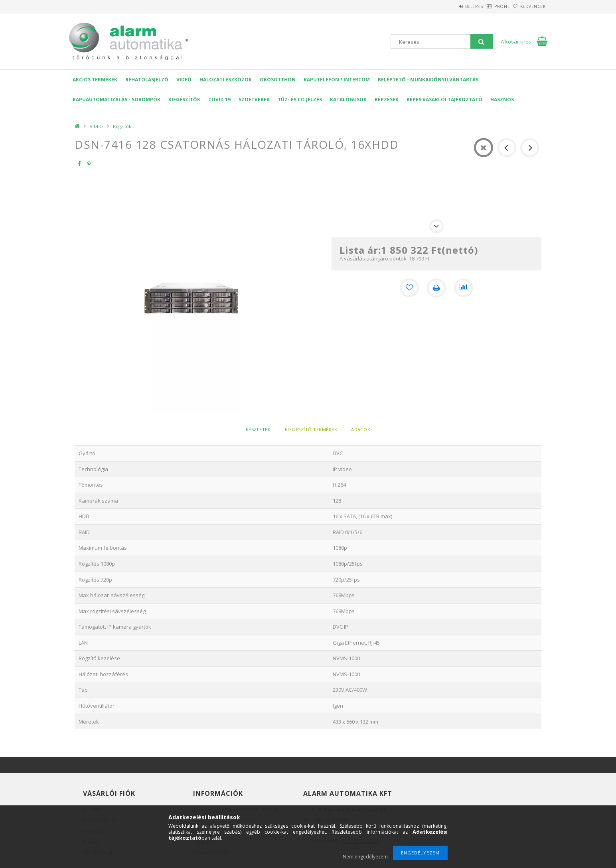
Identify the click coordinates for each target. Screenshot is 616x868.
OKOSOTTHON (278, 80)
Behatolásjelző (147, 80)
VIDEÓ (184, 80)
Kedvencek (529, 6)
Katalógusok (348, 100)
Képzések (387, 100)
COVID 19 (219, 100)
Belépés (453, 6)
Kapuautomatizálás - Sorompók (116, 100)
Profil (490, 6)
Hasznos (502, 100)
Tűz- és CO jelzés (300, 100)
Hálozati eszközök (226, 80)
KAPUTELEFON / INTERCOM (337, 80)
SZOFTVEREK (254, 100)
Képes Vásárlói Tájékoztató (444, 100)
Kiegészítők (184, 100)
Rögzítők (122, 126)
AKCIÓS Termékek (95, 80)
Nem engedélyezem (365, 857)
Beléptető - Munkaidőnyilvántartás (428, 80)
